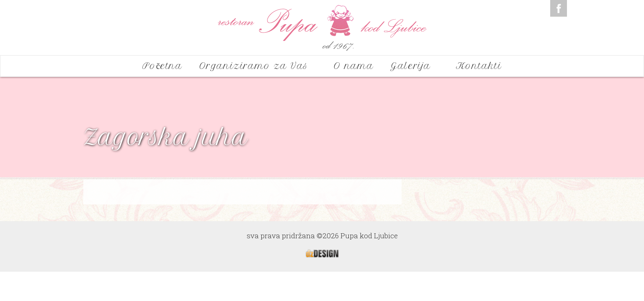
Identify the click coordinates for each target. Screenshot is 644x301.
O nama (354, 66)
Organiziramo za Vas (258, 66)
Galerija (415, 66)
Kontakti (479, 66)
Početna (162, 66)
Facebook (559, 8)
